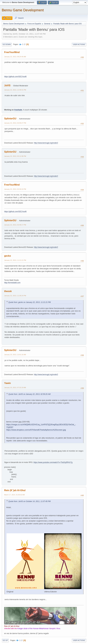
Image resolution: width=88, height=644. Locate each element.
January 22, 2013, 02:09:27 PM (15, 123)
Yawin (7, 383)
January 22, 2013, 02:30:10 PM (15, 189)
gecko (8, 256)
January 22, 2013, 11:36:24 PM (15, 296)
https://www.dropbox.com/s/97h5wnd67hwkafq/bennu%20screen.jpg (36, 430)
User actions (79, 45)
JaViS (7, 85)
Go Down (7, 45)
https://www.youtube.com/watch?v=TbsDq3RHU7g (53, 462)
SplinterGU (10, 119)
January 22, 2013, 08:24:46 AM (15, 57)
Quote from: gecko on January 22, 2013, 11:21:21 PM (30, 302)
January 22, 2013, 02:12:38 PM (15, 156)
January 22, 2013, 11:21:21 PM (15, 260)
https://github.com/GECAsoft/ (15, 77)
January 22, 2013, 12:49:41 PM (15, 90)
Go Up (5, 640)
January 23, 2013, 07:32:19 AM (15, 388)
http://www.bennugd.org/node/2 (46, 143)
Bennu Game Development (23, 10)
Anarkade (18, 110)
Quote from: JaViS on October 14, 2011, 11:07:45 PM (30, 501)
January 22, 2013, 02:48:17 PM (15, 225)
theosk (8, 291)
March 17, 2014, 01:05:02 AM (14, 495)
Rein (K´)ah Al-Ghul (15, 490)
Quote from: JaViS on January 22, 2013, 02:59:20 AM (29, 394)
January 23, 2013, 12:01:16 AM (15, 355)
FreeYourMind (12, 52)
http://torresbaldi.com (12, 283)
